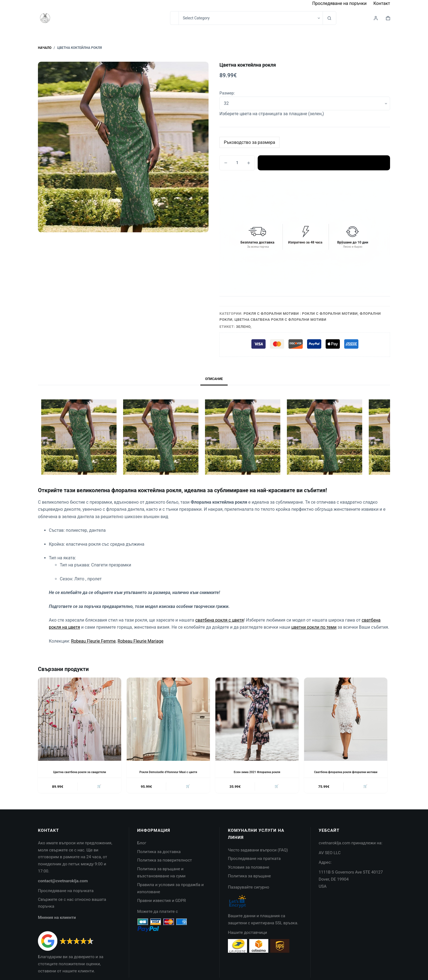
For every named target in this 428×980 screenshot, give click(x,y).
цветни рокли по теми (314, 627)
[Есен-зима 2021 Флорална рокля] (257, 719)
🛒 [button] (99, 792)
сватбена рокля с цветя (220, 620)
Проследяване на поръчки (339, 3)
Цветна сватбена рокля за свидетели (80, 772)
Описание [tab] (214, 379)
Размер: (227, 93)
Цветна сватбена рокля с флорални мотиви (280, 320)
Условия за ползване (249, 873)
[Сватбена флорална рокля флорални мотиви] (346, 719)
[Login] (376, 18)
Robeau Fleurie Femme (93, 641)
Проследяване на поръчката (66, 896)
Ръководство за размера (249, 142)
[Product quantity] (237, 163)
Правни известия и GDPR (162, 906)
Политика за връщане (249, 882)
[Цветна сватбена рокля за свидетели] (80, 719)
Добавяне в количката (324, 163)
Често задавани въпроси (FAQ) (258, 856)
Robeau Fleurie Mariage (141, 641)
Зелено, (244, 327)
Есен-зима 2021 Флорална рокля (257, 772)
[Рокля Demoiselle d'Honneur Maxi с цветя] (168, 719)
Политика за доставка (159, 857)
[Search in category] (251, 18)
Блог (142, 849)
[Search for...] (174, 18)
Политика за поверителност (165, 866)
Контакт (382, 3)
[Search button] (329, 18)
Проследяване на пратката (254, 864)
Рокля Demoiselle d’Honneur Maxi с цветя (168, 772)
